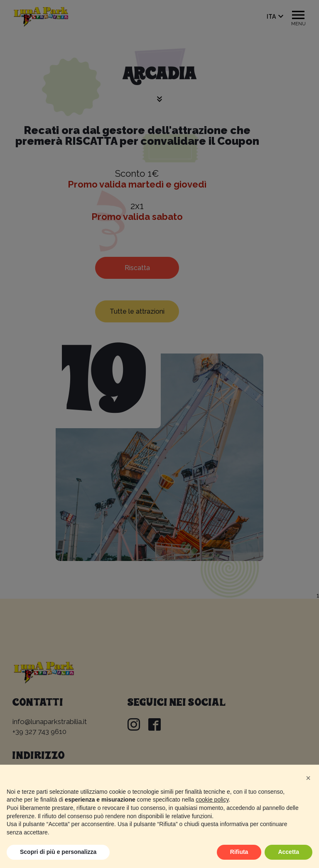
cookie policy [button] (212, 800)
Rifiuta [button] (239, 852)
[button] (308, 778)
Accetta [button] (288, 852)
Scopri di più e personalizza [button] (58, 852)
